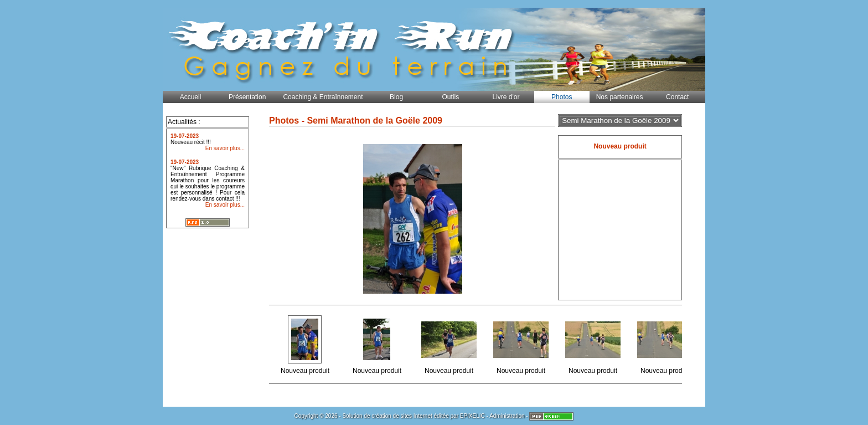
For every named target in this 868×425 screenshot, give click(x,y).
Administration (507, 416)
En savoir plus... (225, 148)
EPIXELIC (472, 416)
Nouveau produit (306, 344)
